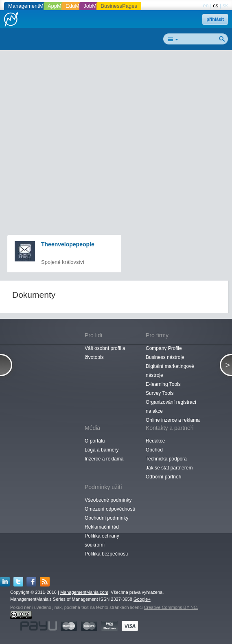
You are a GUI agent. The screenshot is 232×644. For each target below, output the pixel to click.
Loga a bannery (102, 450)
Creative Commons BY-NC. (171, 607)
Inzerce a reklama (104, 459)
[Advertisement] (119, 113)
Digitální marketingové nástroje (170, 371)
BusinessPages (119, 6)
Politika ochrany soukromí (102, 540)
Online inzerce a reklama (173, 420)
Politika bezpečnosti (106, 554)
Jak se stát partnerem (169, 468)
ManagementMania (31, 6)
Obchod (154, 450)
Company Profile (164, 348)
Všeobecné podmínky (108, 500)
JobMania (95, 6)
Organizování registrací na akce (171, 407)
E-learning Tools (163, 384)
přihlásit (215, 19)
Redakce (155, 441)
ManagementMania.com (84, 592)
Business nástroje (165, 357)
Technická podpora (166, 459)
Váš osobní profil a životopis (105, 353)
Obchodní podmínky (106, 518)
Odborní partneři (163, 477)
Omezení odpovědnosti (110, 509)
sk (225, 6)
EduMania (78, 6)
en (206, 6)
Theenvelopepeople (68, 244)
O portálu (95, 441)
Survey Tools (160, 393)
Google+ (142, 599)
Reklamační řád (102, 527)
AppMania (60, 6)
